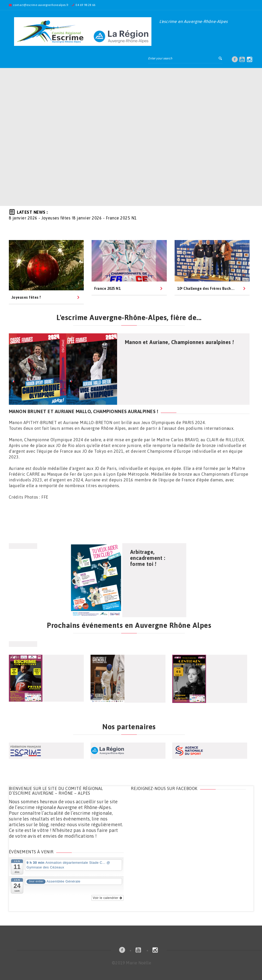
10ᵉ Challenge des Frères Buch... (206, 289)
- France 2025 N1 (105, 218)
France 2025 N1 (107, 289)
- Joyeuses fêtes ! (41, 218)
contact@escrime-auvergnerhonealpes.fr (41, 5)
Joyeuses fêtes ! (26, 297)
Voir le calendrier (108, 898)
